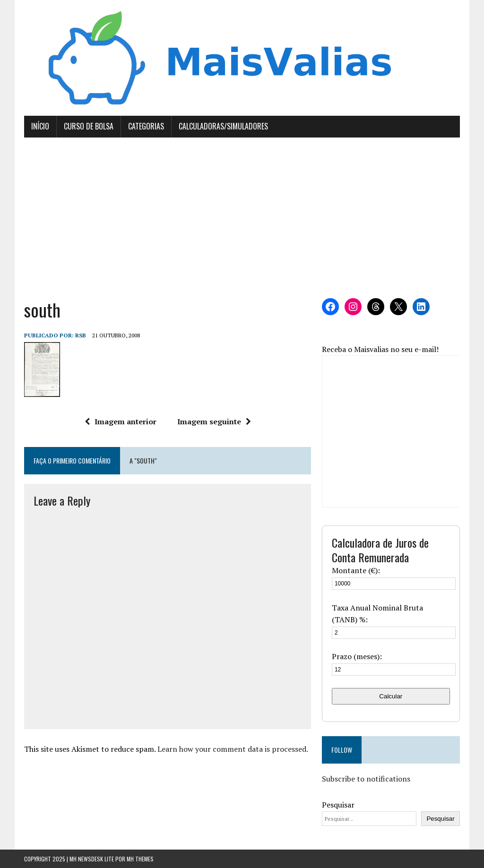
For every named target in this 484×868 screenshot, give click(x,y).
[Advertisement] (242, 218)
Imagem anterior (121, 421)
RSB (81, 335)
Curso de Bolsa (89, 126)
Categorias (146, 126)
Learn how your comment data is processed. (233, 749)
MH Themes (140, 859)
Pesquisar (338, 805)
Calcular (391, 696)
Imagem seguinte (214, 421)
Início (40, 126)
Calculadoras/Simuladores (223, 126)
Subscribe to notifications (366, 779)
